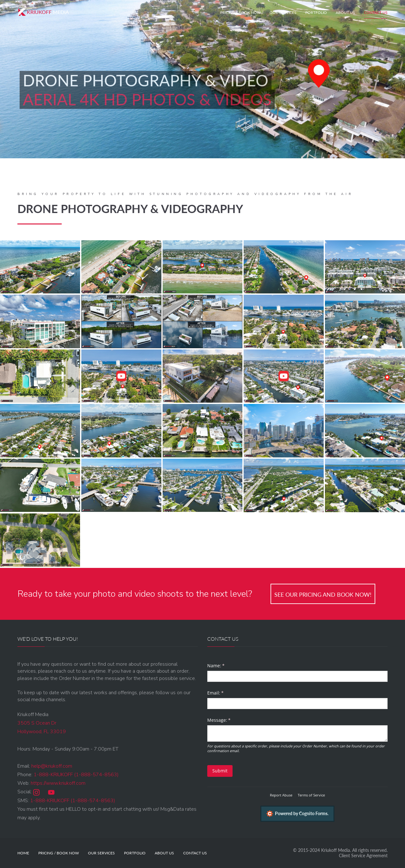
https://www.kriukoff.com (58, 783)
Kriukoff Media (336, 850)
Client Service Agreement (363, 855)
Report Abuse (281, 795)
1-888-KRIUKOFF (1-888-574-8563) (76, 775)
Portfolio (316, 13)
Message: (228, 720)
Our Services (283, 13)
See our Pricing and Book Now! (323, 594)
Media (43, 12)
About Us (345, 13)
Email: (224, 693)
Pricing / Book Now (240, 13)
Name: (225, 666)
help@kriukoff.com (52, 766)
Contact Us (376, 13)
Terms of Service (311, 795)
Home (23, 853)
